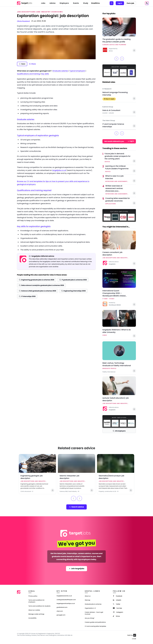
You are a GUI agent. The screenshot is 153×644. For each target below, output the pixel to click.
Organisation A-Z (90, 608)
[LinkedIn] (117, 600)
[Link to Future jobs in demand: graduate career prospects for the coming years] (120, 158)
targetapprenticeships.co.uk (66, 604)
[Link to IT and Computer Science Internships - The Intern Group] (119, 123)
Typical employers (77, 71)
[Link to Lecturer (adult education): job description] (119, 394)
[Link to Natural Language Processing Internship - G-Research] (119, 93)
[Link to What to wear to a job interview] (121, 179)
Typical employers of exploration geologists (38, 136)
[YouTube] (117, 608)
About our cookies (34, 610)
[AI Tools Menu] (147, 3)
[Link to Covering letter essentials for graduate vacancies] (121, 201)
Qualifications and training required (34, 190)
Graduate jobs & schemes (93, 604)
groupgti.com (61, 615)
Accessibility (32, 618)
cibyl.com (60, 611)
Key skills (45, 74)
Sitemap (87, 600)
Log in (120, 3)
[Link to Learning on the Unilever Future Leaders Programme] (121, 169)
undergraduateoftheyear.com (66, 600)
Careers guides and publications (95, 622)
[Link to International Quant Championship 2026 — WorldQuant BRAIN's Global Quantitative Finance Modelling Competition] (119, 288)
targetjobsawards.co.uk (64, 596)
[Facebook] (118, 596)
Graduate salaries (60, 71)
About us (88, 596)
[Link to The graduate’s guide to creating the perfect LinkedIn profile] (119, 35)
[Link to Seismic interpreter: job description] (76, 474)
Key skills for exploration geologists (34, 226)
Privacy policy (33, 596)
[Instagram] (118, 612)
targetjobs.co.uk (59, 170)
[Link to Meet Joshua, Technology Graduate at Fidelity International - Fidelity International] (119, 357)
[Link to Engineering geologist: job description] (37, 474)
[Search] (112, 3)
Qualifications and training (28, 74)
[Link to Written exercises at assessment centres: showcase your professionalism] (121, 190)
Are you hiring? (90, 618)
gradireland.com (62, 607)
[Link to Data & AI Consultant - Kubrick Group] (119, 109)
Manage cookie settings (36, 614)
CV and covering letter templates (95, 626)
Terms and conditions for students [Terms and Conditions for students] (39, 606)
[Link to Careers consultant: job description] (119, 248)
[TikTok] (116, 616)
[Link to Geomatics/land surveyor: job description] (116, 474)
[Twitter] (117, 604)
